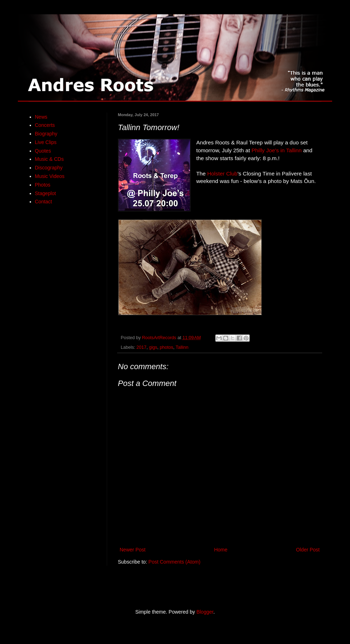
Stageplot (46, 193)
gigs (153, 347)
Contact (44, 202)
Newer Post (132, 550)
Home (221, 550)
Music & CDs (49, 159)
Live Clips (46, 142)
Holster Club (222, 174)
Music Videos (50, 176)
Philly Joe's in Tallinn (276, 150)
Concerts (45, 125)
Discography (49, 168)
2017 (141, 347)
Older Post (308, 550)
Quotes (43, 151)
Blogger (205, 612)
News (41, 117)
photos (166, 347)
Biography (46, 134)
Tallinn (182, 347)
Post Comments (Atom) (174, 562)
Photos (43, 185)
